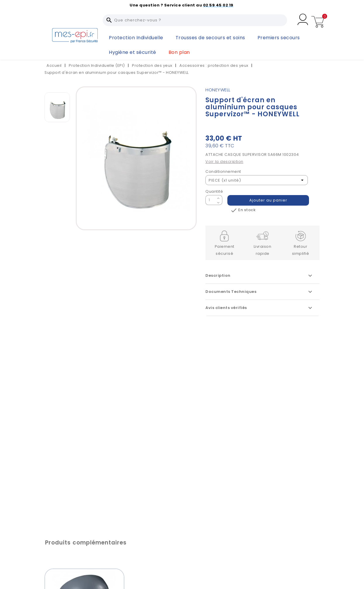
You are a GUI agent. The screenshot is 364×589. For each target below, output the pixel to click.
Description (260, 276)
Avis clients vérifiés (260, 308)
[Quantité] (210, 200)
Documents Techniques (260, 292)
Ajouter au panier (268, 200)
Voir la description (224, 162)
